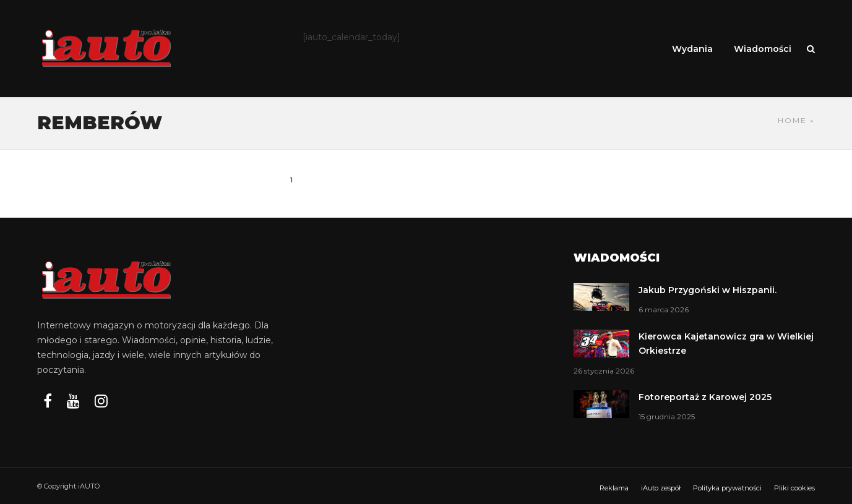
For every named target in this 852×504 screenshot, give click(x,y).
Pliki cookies (794, 488)
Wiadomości (763, 49)
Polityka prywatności (727, 488)
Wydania (692, 49)
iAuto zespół (661, 488)
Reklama (614, 488)
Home (792, 120)
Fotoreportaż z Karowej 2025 (705, 397)
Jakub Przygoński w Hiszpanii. (708, 290)
